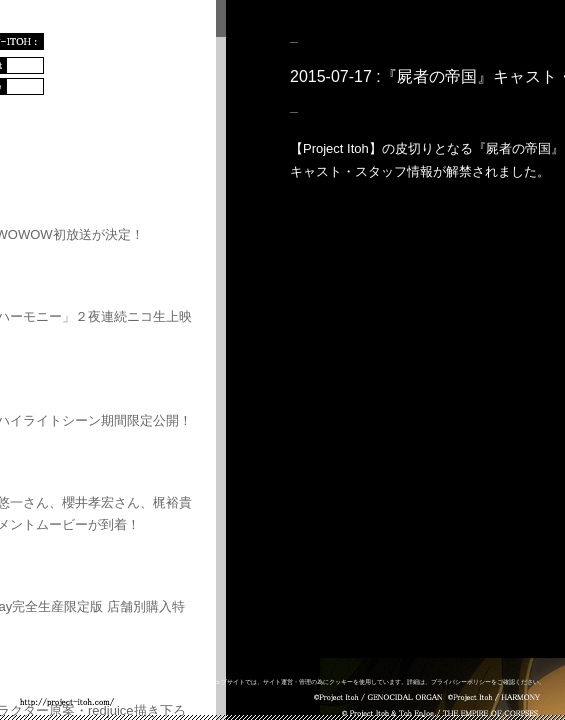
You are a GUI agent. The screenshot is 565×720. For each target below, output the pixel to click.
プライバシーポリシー (461, 682)
